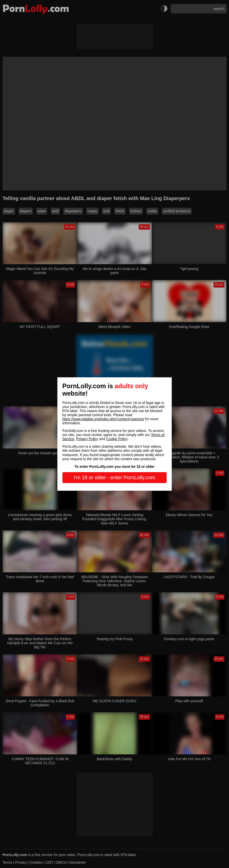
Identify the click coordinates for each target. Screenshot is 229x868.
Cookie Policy (117, 439)
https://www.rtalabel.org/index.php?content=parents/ (103, 419)
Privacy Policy (87, 439)
